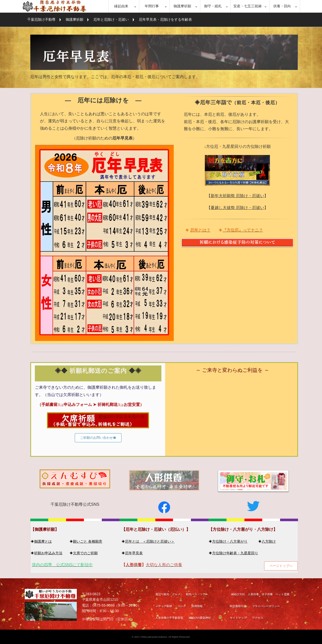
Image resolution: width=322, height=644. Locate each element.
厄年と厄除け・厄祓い (111, 19)
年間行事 (152, 6)
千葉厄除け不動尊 (41, 19)
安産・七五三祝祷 (247, 6)
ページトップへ (281, 566)
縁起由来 (121, 6)
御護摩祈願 (182, 6)
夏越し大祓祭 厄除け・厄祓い (237, 208)
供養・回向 (282, 6)
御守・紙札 (213, 6)
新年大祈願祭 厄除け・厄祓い (237, 196)
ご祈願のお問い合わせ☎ (98, 438)
